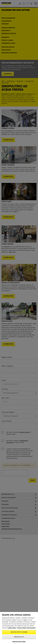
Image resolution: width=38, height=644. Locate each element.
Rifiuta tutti (19, 637)
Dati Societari (31, 628)
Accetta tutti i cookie (19, 632)
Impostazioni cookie (19, 642)
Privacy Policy (22, 628)
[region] (19, 628)
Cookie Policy (12, 628)
